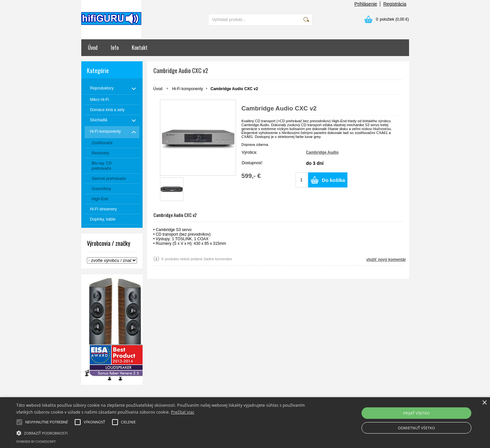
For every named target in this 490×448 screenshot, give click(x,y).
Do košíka (333, 180)
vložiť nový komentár (386, 260)
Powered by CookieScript (36, 442)
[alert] (245, 423)
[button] (165, 433)
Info (115, 48)
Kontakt (140, 48)
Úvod (93, 48)
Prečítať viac (183, 412)
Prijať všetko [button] (416, 413)
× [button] (484, 403)
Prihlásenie (366, 4)
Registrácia (395, 4)
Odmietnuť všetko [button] (416, 428)
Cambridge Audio (322, 152)
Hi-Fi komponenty (187, 89)
